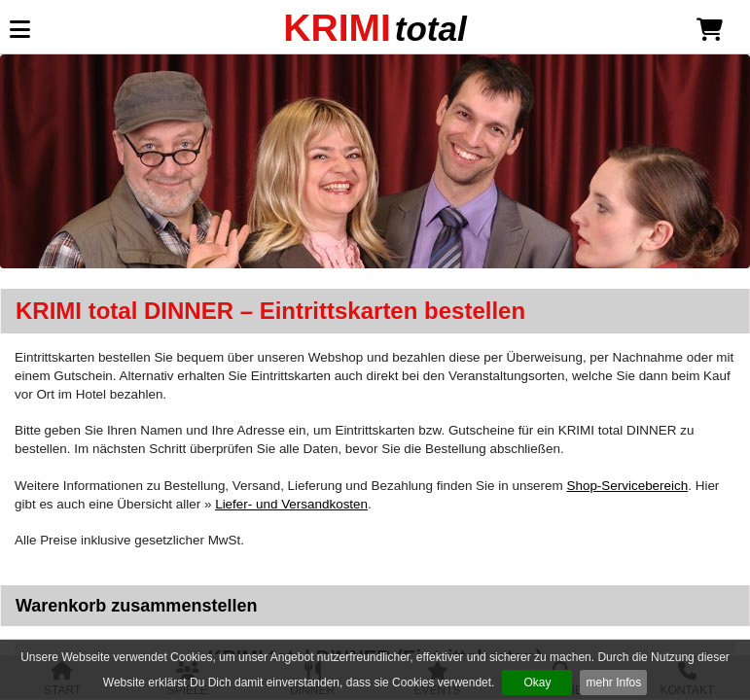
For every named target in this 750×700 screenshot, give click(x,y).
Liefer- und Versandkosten (291, 504)
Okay (537, 682)
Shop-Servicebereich (627, 486)
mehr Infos (613, 682)
